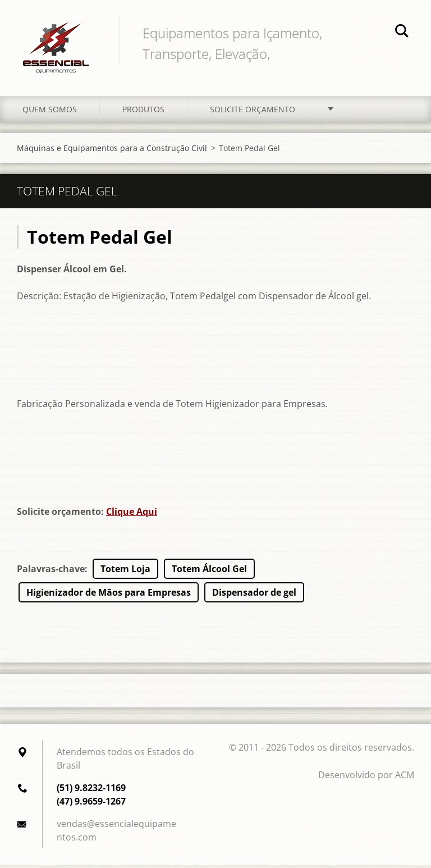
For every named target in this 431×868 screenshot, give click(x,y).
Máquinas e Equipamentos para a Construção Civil (112, 151)
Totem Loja (125, 572)
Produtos (143, 112)
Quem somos (50, 112)
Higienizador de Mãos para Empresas (109, 595)
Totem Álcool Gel (209, 572)
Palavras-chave (51, 572)
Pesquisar (402, 33)
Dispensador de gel (254, 595)
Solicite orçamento (253, 112)
